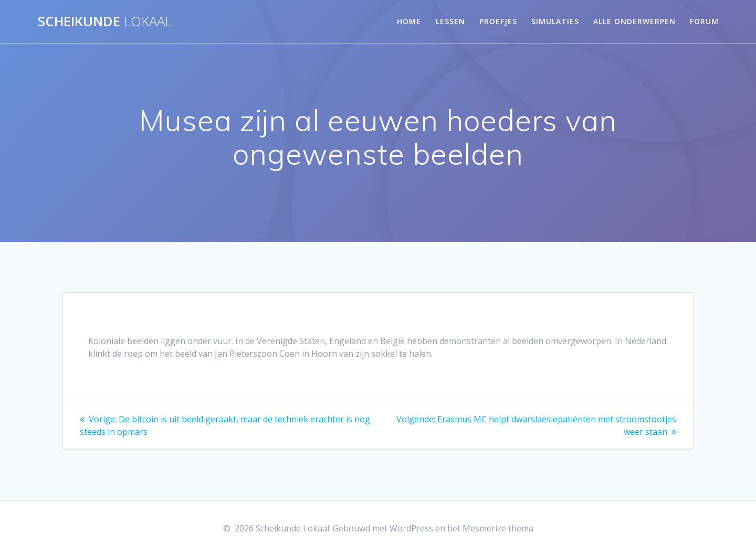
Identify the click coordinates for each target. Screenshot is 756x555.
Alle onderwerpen (634, 21)
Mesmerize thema (498, 528)
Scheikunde (105, 22)
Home (409, 21)
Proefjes (498, 21)
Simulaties (555, 21)
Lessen (450, 21)
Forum (704, 21)
